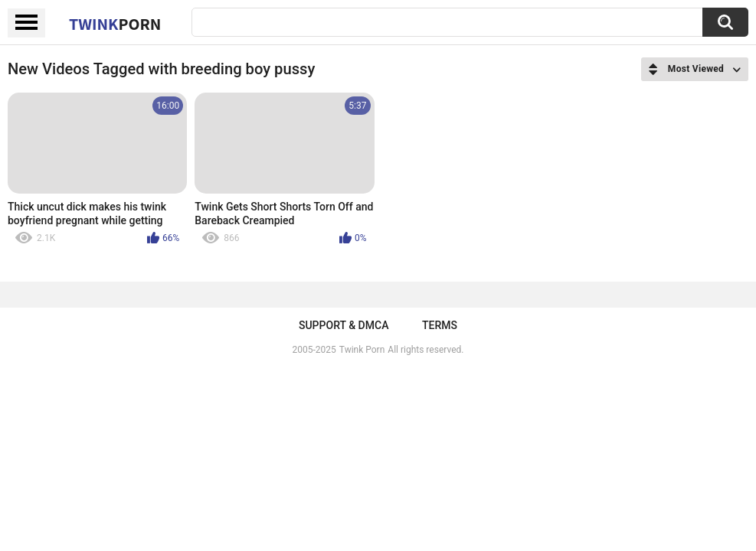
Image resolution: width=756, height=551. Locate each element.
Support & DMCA (344, 325)
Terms (440, 325)
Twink (115, 24)
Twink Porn (362, 350)
